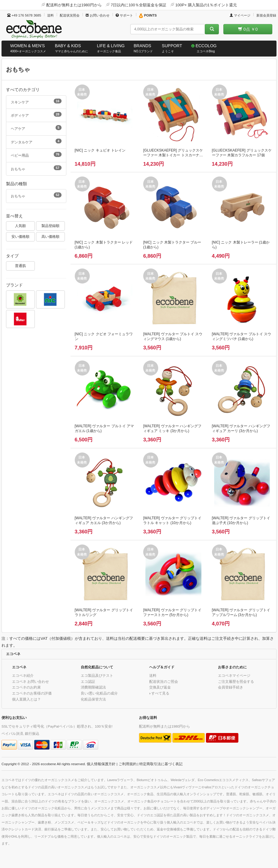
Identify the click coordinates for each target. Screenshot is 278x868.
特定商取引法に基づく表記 (161, 764)
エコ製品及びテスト (97, 675)
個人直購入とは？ (26, 699)
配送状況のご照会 (164, 681)
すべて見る (160, 693)
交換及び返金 (160, 687)
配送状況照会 (70, 15)
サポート (124, 15)
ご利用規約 (128, 764)
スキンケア (36, 101)
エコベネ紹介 (23, 675)
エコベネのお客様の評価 (32, 693)
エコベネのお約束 (26, 687)
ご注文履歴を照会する (236, 681)
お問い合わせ (98, 15)
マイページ (240, 15)
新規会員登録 (266, 15)
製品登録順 (50, 226)
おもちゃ (36, 168)
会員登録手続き (231, 687)
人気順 (20, 226)
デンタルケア (36, 141)
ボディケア (36, 115)
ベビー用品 (36, 155)
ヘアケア (36, 128)
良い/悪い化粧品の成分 (99, 693)
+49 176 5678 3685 (24, 15)
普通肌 (20, 266)
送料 (50, 15)
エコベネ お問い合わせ (30, 681)
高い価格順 (50, 236)
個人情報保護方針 (101, 764)
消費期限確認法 (93, 687)
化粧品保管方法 (93, 699)
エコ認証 (88, 681)
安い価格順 (20, 236)
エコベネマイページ (234, 675)
